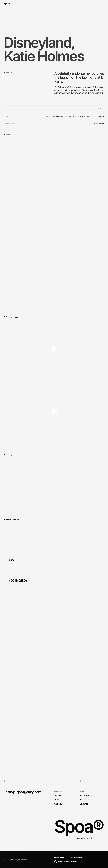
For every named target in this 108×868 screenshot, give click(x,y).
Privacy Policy (60, 858)
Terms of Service (75, 858)
